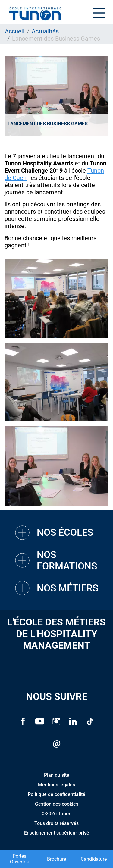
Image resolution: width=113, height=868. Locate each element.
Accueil (15, 31)
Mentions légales (56, 785)
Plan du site (57, 775)
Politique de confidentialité (56, 794)
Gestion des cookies (57, 804)
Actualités (45, 31)
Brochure (56, 859)
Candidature (94, 859)
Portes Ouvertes (19, 859)
